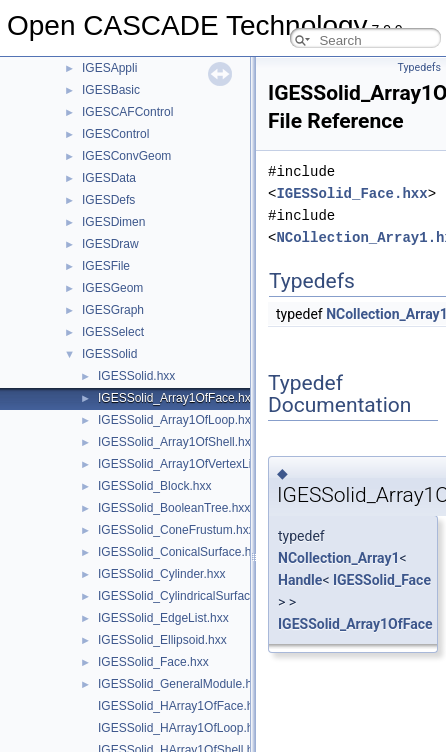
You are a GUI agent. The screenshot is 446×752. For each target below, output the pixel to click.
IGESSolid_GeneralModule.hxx (181, 684)
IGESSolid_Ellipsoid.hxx (162, 640)
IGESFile (106, 266)
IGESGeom (112, 288)
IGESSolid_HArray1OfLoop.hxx (181, 728)
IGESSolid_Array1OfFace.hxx (177, 398)
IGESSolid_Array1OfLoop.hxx (177, 420)
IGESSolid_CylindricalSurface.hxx (188, 596)
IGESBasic (111, 90)
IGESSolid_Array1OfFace (355, 624)
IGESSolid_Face (382, 580)
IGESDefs (108, 200)
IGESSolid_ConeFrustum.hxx (176, 530)
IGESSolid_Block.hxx (154, 486)
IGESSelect (113, 332)
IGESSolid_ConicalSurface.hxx (180, 552)
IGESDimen (113, 222)
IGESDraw (110, 244)
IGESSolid (109, 354)
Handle (300, 580)
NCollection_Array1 (339, 558)
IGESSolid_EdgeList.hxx (163, 618)
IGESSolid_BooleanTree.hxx (174, 508)
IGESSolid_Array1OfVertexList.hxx (190, 464)
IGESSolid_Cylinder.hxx (161, 574)
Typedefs (419, 67)
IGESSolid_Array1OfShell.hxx (177, 442)
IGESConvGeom (126, 156)
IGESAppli (109, 68)
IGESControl (115, 134)
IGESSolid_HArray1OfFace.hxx (181, 706)
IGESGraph (113, 310)
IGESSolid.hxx (136, 376)
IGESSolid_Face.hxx (153, 662)
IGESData (109, 178)
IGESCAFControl (127, 112)
